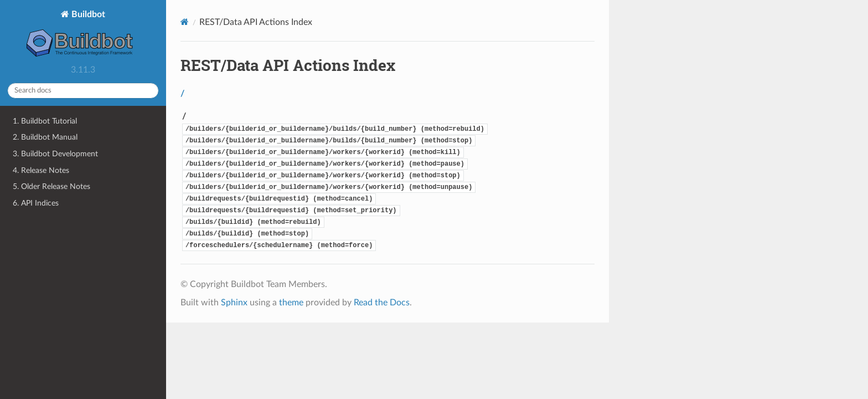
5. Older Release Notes (51, 186)
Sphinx (234, 303)
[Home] (185, 22)
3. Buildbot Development (55, 154)
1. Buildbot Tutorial (45, 121)
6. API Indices (36, 203)
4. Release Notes (41, 170)
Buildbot (83, 35)
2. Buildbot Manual (45, 137)
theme (291, 303)
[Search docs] (83, 91)
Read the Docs (382, 303)
